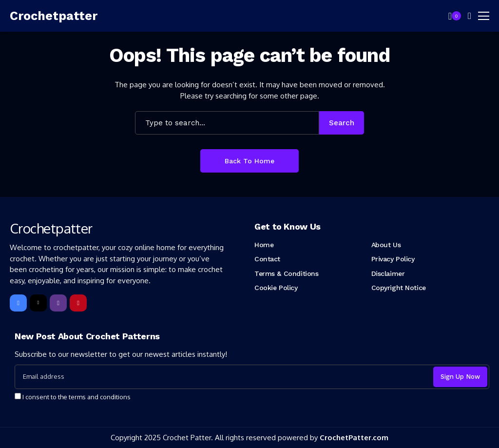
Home (264, 245)
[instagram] (58, 303)
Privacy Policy (393, 259)
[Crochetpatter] (54, 16)
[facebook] (18, 303)
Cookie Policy (276, 288)
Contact (267, 259)
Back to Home (249, 161)
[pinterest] (78, 303)
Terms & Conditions (286, 273)
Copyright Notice (399, 288)
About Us (386, 245)
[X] (38, 303)
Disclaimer (388, 273)
